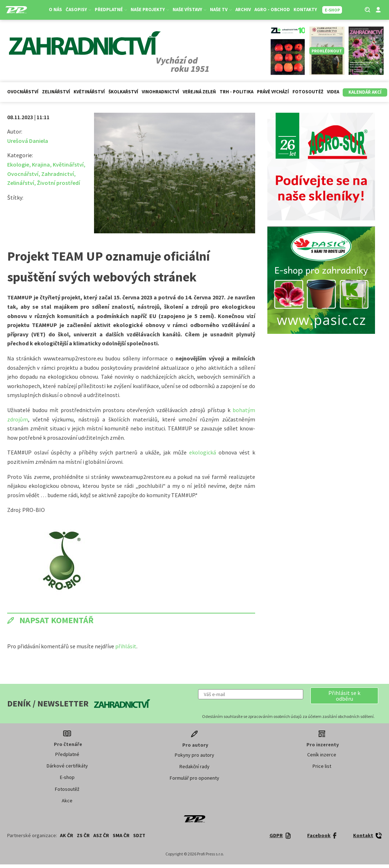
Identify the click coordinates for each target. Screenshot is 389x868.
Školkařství (123, 92)
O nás (56, 10)
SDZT (139, 835)
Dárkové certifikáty (67, 766)
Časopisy (79, 10)
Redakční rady (194, 766)
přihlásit (126, 646)
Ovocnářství (23, 92)
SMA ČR (121, 835)
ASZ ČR (101, 835)
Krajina (41, 164)
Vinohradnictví (160, 92)
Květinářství (89, 92)
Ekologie (18, 164)
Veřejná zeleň (199, 92)
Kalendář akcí (365, 92)
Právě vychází (273, 92)
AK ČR (67, 835)
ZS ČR (83, 835)
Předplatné (111, 10)
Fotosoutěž (308, 92)
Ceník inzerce (322, 755)
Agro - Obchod (273, 10)
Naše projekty (150, 10)
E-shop (67, 777)
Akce (67, 801)
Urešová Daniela (28, 141)
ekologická (204, 452)
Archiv (243, 10)
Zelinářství (56, 92)
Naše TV (221, 10)
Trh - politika (236, 92)
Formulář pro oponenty (194, 778)
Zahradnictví (58, 174)
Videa (333, 92)
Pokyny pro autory (194, 755)
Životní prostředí (58, 183)
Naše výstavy (190, 10)
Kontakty (306, 10)
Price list (322, 766)
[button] (344, 696)
